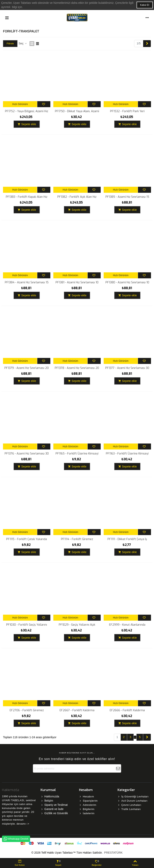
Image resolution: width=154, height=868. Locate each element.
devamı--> (23, 824)
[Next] (147, 44)
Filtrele (10, 44)
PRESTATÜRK (113, 853)
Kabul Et (145, 5)
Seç (23, 43)
